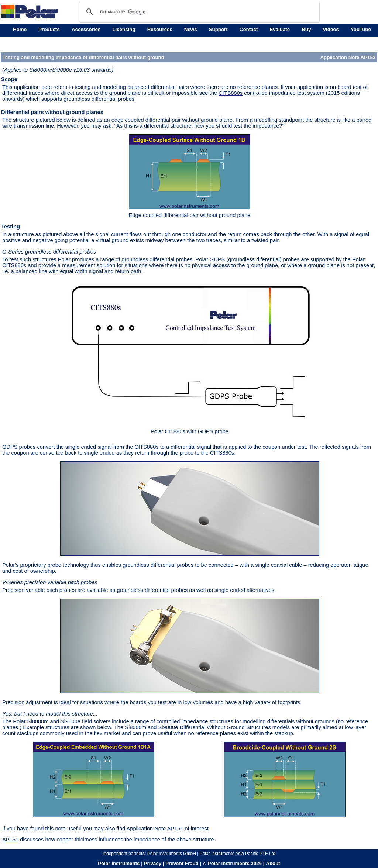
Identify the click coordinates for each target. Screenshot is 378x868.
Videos (331, 29)
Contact (249, 29)
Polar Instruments (119, 863)
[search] (198, 12)
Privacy (153, 863)
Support (218, 29)
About (273, 863)
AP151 (10, 840)
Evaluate (280, 29)
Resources (160, 29)
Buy (306, 29)
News (191, 29)
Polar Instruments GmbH (172, 854)
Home (20, 29)
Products (49, 29)
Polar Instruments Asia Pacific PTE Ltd (238, 854)
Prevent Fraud (182, 863)
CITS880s (231, 93)
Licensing (124, 29)
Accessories (86, 29)
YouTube (361, 29)
